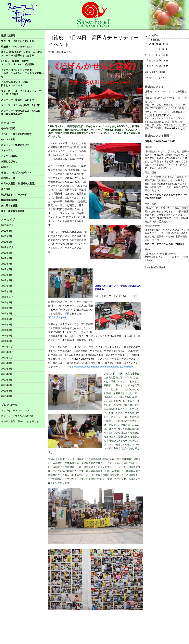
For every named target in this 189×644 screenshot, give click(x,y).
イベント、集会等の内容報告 (16, 134)
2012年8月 (7, 258)
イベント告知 (8, 139)
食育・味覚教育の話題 (13, 211)
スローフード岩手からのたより (18, 41)
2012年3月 (7, 280)
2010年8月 (7, 369)
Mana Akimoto (152, 226)
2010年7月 (7, 374)
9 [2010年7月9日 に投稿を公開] (160, 55)
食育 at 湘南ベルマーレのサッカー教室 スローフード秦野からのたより (23, 54)
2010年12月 (7, 347)
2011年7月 (7, 308)
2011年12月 (7, 297)
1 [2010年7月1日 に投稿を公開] (156, 49)
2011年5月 (7, 319)
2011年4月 (7, 325)
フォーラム (7, 150)
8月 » (162, 78)
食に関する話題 (9, 206)
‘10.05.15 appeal (57, 317)
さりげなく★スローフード (15, 410)
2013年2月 (7, 236)
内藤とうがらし (9, 161)
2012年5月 (7, 269)
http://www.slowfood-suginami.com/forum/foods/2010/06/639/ (101, 367)
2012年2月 (7, 286)
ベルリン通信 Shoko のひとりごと (20, 421)
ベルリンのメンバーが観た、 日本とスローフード (23, 84)
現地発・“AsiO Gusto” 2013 (16, 47)
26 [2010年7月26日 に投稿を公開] (147, 72)
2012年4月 (7, 275)
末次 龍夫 (171, 122)
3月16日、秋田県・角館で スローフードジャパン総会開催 (23, 63)
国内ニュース (8, 178)
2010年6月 (7, 380)
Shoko (148, 250)
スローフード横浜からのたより (18, 100)
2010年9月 (7, 363)
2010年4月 (7, 391)
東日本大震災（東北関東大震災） (19, 184)
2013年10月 (7, 225)
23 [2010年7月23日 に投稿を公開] (160, 66)
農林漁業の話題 (9, 200)
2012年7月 (7, 264)
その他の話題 (8, 128)
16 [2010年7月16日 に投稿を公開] (160, 60)
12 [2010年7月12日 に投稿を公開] (147, 60)
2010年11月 (7, 352)
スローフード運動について (15, 145)
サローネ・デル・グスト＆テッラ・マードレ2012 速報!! (22, 93)
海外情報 (6, 189)
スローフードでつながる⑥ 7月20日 (21, 105)
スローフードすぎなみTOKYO (17, 416)
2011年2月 (7, 336)
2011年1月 (7, 341)
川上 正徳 (151, 173)
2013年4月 (7, 231)
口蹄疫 (5, 167)
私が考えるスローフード (14, 195)
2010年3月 (7, 396)
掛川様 (148, 147)
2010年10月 (7, 358)
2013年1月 (7, 242)
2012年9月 (7, 253)
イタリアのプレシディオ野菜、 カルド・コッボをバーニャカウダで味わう (23, 73)
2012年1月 (7, 291)
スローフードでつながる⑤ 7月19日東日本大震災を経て (21, 113)
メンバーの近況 (9, 156)
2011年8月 (7, 303)
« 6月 (148, 78)
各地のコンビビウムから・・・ (18, 173)
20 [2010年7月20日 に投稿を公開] (150, 66)
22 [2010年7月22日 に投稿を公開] (157, 66)
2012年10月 (7, 247)
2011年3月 (7, 330)
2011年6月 (7, 314)
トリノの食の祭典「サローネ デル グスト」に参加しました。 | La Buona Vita (167, 112)
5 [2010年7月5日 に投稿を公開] (146, 55)
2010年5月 (7, 385)
